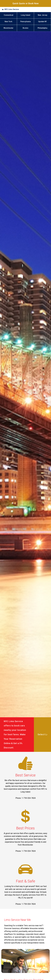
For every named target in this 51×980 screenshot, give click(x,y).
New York (8, 22)
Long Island (25, 15)
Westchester (8, 28)
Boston (25, 28)
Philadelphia (42, 28)
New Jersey (42, 15)
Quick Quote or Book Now (26, 3)
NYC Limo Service (12, 9)
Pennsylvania (25, 22)
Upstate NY (42, 22)
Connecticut (8, 15)
